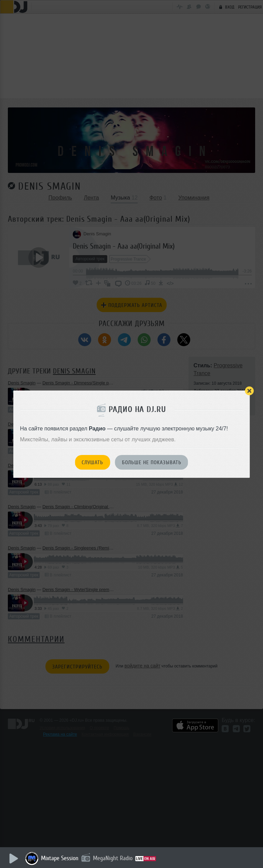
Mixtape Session (60, 858)
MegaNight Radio (113, 858)
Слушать (92, 462)
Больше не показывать (152, 462)
